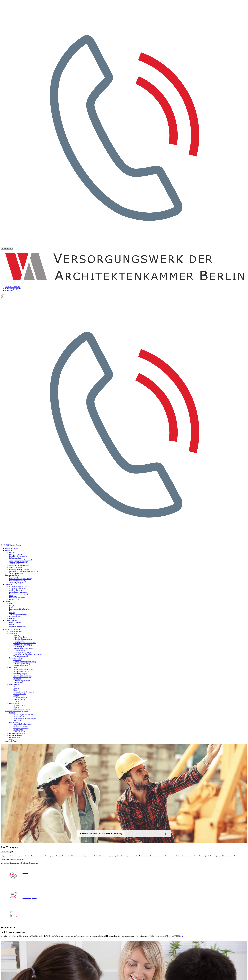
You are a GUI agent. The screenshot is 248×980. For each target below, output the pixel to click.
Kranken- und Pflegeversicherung (21, 579)
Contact (12, 624)
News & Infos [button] (10, 601)
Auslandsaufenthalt (16, 567)
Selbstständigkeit (15, 558)
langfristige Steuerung (21, 726)
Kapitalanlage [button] (14, 722)
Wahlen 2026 (18, 720)
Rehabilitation (14, 600)
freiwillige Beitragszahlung (18, 556)
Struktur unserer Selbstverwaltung (25, 718)
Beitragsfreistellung (16, 554)
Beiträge (12, 552)
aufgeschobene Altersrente (18, 592)
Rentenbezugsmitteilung (17, 581)
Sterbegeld (13, 596)
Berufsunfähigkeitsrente (17, 598)
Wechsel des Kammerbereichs (19, 566)
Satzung (12, 613)
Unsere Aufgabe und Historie (23, 715)
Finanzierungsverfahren (17, 733)
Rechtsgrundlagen (15, 737)
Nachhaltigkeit (18, 730)
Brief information (15, 622)
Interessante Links (15, 611)
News (11, 603)
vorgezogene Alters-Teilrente (19, 586)
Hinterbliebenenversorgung (18, 594)
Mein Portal (9, 291)
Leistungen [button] (9, 584)
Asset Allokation (19, 732)
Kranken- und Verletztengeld (19, 569)
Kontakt (12, 618)
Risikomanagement (16, 735)
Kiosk (11, 607)
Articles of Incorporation (18, 626)
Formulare (13, 605)
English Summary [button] (11, 620)
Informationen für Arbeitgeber (19, 609)
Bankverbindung (15, 617)
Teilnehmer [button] (9, 550)
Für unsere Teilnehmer (13, 287)
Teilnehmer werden (12, 549)
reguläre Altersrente (16, 590)
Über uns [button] (12, 713)
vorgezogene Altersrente (17, 588)
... (183, 936)
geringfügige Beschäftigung (19, 562)
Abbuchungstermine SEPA (18, 615)
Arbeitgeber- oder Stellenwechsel (20, 560)
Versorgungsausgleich (17, 573)
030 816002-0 (6, 545)
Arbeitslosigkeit (15, 564)
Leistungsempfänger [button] (12, 575)
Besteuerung (13, 577)
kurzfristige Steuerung (21, 728)
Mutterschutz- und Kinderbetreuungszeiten (24, 571)
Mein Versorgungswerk (13, 289)
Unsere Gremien (19, 716)
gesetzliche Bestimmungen (22, 724)
